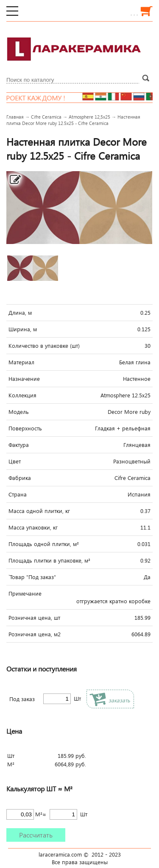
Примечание (25, 593)
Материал (21, 362)
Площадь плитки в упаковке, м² (49, 560)
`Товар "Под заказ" (32, 577)
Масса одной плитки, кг (39, 511)
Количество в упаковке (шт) (44, 346)
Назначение (24, 379)
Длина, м (20, 313)
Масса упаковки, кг (33, 527)
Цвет (15, 461)
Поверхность (25, 428)
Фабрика (20, 478)
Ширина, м (23, 329)
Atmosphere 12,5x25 (89, 117)
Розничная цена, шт (34, 618)
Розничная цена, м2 (35, 634)
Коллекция (22, 395)
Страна (18, 494)
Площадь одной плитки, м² (44, 544)
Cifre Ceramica (46, 117)
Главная (15, 117)
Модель (19, 412)
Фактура (19, 445)
